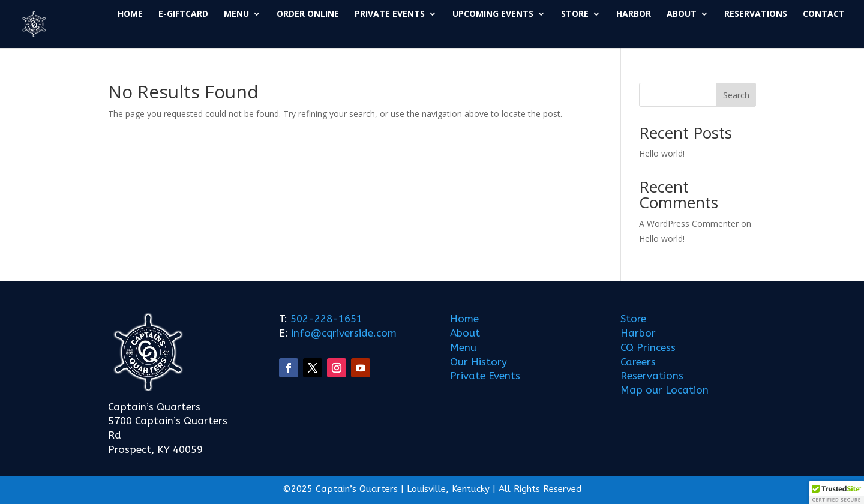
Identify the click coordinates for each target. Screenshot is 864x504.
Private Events (485, 376)
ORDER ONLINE (308, 14)
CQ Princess (648, 347)
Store (633, 319)
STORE (575, 14)
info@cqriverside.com (342, 333)
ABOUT (682, 14)
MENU (236, 14)
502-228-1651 (326, 319)
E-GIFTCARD (183, 14)
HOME (130, 14)
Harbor (638, 333)
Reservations (652, 376)
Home (464, 319)
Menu (463, 347)
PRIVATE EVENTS (390, 14)
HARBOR (634, 14)
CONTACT (824, 14)
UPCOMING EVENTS (493, 14)
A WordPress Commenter (689, 223)
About (465, 333)
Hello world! (662, 153)
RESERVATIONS (756, 14)
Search (736, 95)
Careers (638, 362)
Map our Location (664, 390)
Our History (478, 362)
